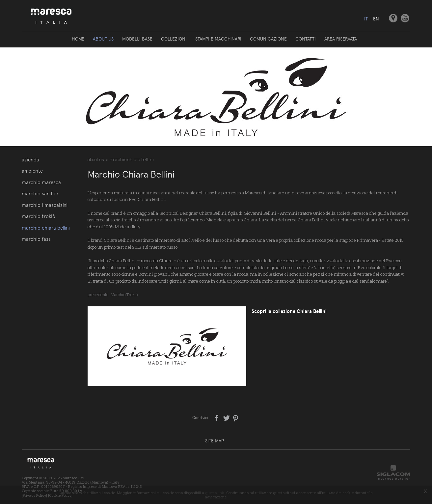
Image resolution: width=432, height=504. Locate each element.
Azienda (30, 160)
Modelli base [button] (137, 39)
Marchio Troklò (39, 216)
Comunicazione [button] (268, 39)
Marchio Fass (36, 239)
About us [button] (103, 39)
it (366, 19)
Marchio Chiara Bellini (46, 228)
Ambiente (32, 171)
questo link (215, 493)
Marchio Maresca (41, 182)
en (376, 19)
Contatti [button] (306, 39)
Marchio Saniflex (40, 194)
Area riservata (341, 39)
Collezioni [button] (174, 39)
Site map (215, 441)
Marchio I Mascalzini (45, 205)
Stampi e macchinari (218, 39)
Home (78, 39)
